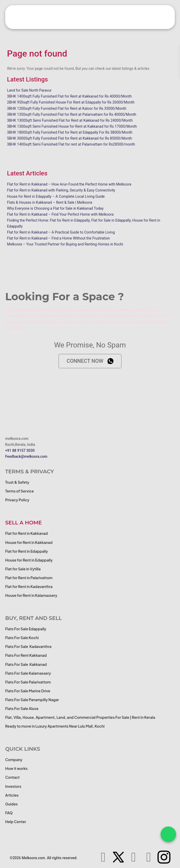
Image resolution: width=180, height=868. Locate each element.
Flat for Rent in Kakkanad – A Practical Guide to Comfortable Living (61, 232)
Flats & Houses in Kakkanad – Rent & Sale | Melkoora (50, 202)
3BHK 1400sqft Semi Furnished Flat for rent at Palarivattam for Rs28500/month (71, 144)
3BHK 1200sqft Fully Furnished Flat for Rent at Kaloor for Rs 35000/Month (67, 108)
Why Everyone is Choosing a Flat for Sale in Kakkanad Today (55, 208)
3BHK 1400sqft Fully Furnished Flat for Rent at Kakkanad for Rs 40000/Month (69, 96)
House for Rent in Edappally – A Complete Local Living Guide (56, 196)
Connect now (90, 361)
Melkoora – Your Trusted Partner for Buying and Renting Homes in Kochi (65, 244)
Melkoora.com (33, 858)
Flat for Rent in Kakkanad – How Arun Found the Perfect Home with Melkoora (69, 184)
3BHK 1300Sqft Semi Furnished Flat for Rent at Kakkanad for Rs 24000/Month (70, 120)
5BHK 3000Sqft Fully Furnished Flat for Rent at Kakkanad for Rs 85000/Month (70, 138)
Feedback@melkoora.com (26, 456)
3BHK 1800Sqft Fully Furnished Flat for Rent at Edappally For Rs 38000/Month (70, 132)
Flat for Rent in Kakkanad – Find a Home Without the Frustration (58, 238)
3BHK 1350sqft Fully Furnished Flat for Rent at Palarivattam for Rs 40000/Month (72, 114)
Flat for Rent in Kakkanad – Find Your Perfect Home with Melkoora (60, 214)
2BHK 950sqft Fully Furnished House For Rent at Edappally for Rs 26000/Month (71, 102)
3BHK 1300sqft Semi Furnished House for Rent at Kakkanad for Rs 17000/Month (72, 126)
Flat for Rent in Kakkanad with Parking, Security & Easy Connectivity (61, 190)
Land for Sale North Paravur (29, 90)
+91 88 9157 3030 (20, 450)
